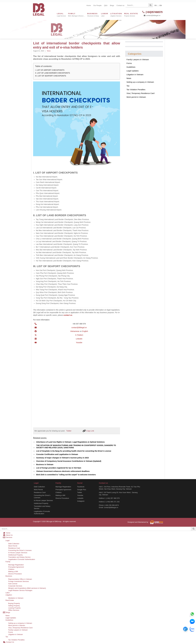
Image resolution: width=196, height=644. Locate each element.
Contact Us (8, 642)
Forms (129, 63)
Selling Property (14, 606)
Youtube (79, 342)
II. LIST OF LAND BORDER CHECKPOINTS (52, 73)
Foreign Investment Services (19, 581)
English (85, 331)
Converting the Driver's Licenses (42, 496)
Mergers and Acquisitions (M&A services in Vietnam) (27, 588)
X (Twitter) (79, 335)
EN (161, 5)
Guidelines (131, 67)
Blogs (112, 5)
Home (89, 5)
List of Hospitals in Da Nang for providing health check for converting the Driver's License (74, 451)
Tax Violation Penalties (136, 90)
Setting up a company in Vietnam (140, 82)
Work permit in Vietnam (136, 97)
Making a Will (60, 495)
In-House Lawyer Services (43, 500)
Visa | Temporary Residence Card (140, 93)
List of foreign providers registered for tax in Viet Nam (59, 468)
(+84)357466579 (152, 12)
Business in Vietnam (45, 464)
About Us (8, 535)
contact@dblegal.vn (152, 15)
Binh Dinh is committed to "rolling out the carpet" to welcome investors (66, 474)
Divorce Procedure (62, 498)
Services (7, 537)
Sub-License (13, 584)
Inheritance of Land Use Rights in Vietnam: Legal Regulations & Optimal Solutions (70, 442)
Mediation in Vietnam (16, 598)
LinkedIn (80, 498)
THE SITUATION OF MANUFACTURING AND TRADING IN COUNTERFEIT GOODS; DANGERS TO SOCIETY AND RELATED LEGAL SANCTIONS (76, 446)
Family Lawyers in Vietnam (138, 59)
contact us (68, 315)
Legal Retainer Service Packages (20, 590)
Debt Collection (39, 487)
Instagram (81, 501)
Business (9, 576)
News (49, 51)
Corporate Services (15, 586)
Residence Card (40, 492)
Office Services (14, 610)
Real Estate (10, 600)
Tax (128, 86)
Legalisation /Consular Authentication (42, 512)
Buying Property (14, 603)
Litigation (9, 595)
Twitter (69, 431)
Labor (8, 593)
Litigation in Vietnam (135, 74)
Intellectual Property (41, 503)
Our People (97, 5)
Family (8, 561)
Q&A (106, 5)
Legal (7, 540)
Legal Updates (133, 71)
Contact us (120, 5)
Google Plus (82, 489)
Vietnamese (75, 331)
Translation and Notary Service (42, 507)
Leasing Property (14, 608)
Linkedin (79, 339)
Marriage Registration (63, 487)
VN (155, 5)
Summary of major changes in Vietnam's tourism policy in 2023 (62, 458)
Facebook (81, 487)
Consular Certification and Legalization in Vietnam (57, 454)
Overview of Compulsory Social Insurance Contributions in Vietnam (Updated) (69, 461)
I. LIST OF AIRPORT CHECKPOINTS (50, 70)
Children (58, 492)
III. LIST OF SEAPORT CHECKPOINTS (51, 76)
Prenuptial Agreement (63, 489)
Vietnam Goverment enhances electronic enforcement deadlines (63, 471)
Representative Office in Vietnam (20, 579)
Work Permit (38, 489)
